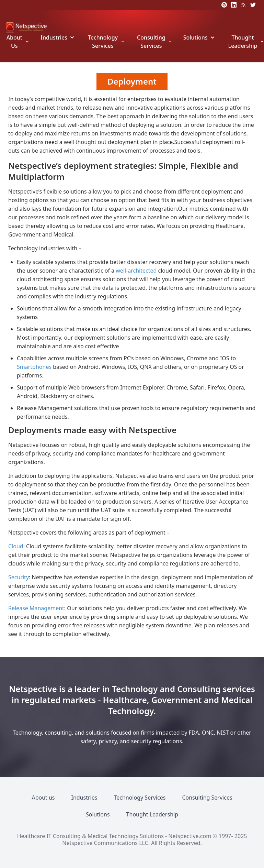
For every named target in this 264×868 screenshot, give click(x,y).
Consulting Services (151, 42)
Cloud (16, 546)
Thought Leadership (243, 42)
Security (19, 577)
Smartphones (34, 367)
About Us (14, 42)
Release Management (36, 608)
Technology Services (103, 42)
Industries (54, 37)
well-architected (136, 271)
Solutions (196, 37)
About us (43, 798)
